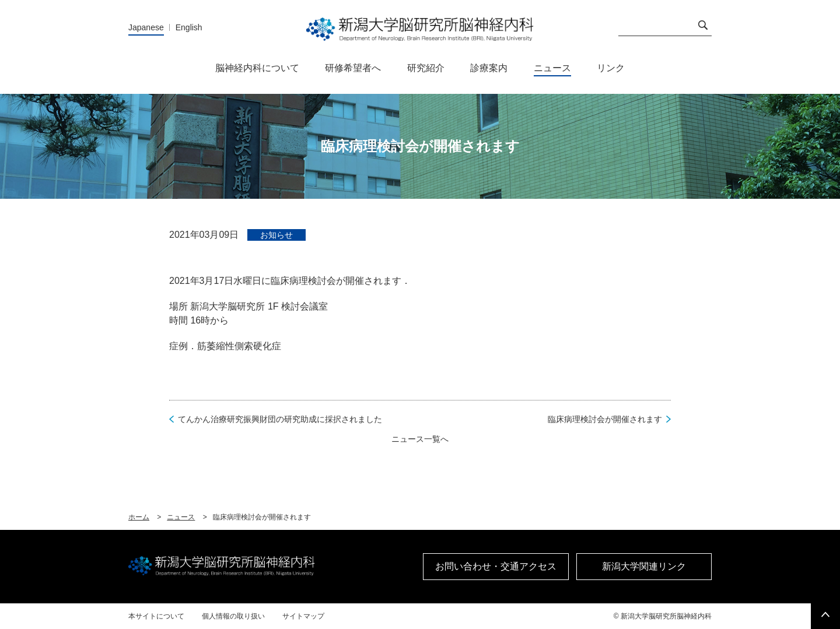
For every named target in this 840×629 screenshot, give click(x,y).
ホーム (139, 517)
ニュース (181, 517)
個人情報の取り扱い (233, 616)
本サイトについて (156, 616)
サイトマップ (303, 616)
